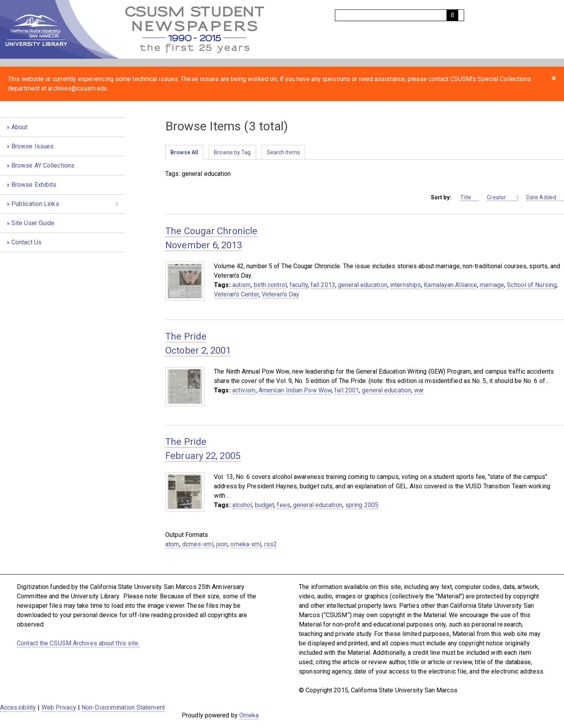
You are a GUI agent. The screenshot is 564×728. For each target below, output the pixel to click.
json (222, 544)
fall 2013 (323, 285)
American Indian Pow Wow (295, 390)
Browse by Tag (232, 152)
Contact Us (26, 242)
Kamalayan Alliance (450, 285)
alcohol (242, 505)
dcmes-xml (198, 544)
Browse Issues (33, 146)
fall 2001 (347, 390)
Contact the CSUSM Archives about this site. (78, 643)
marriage (492, 285)
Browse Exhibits (34, 185)
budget (265, 505)
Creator (501, 198)
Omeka (249, 715)
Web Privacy (59, 707)
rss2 (271, 544)
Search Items (283, 152)
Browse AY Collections (43, 165)
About (20, 127)
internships (406, 285)
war (419, 390)
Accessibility (18, 707)
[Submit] (452, 15)
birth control (270, 285)
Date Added (545, 198)
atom (172, 544)
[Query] (399, 15)
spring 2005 (362, 505)
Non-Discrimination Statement (123, 707)
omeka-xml (246, 544)
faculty (299, 285)
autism (242, 285)
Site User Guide (33, 223)
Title (470, 198)
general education (363, 285)
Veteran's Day (280, 294)
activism (244, 390)
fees (283, 505)
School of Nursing (532, 285)
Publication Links (35, 204)
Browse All (184, 152)
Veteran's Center (236, 294)
